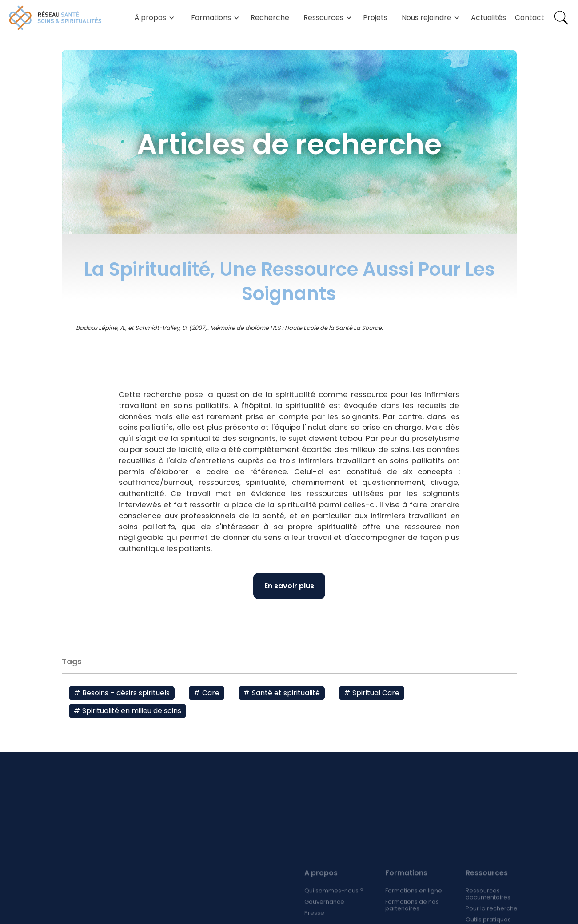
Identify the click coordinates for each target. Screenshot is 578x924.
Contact (530, 18)
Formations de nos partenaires (412, 916)
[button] (153, 18)
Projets (375, 18)
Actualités (488, 18)
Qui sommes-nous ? (334, 902)
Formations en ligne (413, 902)
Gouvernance (324, 913)
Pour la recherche (492, 920)
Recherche (270, 18)
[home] (56, 18)
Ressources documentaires (488, 905)
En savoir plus (289, 586)
